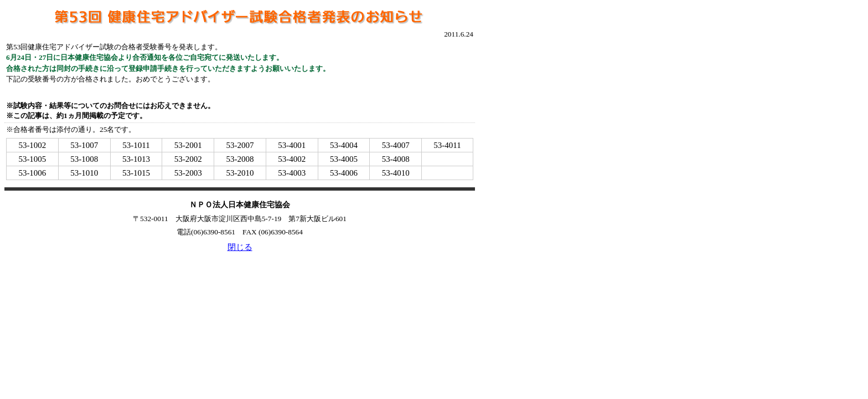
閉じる (240, 247)
